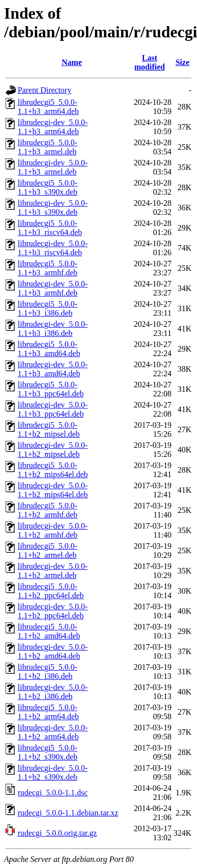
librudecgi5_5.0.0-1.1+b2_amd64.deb (49, 631)
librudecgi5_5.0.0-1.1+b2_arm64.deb (48, 712)
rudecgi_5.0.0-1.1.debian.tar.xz (68, 813)
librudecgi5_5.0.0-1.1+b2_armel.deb (47, 551)
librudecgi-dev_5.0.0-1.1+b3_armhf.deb (53, 288)
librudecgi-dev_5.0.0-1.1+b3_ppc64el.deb (53, 409)
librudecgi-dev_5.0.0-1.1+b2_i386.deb (53, 692)
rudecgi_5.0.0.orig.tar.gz (57, 833)
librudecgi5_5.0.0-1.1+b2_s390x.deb (47, 752)
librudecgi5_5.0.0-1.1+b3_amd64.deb (49, 349)
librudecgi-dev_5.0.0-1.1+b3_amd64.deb (53, 369)
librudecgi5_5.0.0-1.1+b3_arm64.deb (48, 107)
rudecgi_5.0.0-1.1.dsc (53, 793)
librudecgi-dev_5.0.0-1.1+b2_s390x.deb (53, 772)
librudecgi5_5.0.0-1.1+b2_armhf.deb (47, 510)
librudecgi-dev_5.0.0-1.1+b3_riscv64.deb (53, 248)
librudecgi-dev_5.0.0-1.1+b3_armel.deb (53, 167)
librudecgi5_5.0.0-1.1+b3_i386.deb (47, 308)
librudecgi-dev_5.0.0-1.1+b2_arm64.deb (53, 732)
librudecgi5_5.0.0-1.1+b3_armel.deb (47, 147)
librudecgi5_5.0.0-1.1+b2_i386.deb (47, 672)
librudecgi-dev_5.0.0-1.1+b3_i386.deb (53, 329)
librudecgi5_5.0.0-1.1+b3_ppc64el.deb (51, 389)
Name (72, 62)
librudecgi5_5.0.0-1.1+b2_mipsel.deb (49, 429)
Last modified (150, 62)
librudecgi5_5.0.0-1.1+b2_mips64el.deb (53, 470)
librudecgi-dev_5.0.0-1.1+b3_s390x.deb (53, 208)
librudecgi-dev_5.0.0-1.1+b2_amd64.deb (53, 651)
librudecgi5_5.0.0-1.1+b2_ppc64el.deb (51, 591)
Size (182, 62)
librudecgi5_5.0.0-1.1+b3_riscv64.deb (50, 228)
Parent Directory (44, 90)
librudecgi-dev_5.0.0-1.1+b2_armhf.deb (53, 530)
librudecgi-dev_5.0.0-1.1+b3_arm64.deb (53, 127)
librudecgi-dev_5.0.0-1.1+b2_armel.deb (53, 571)
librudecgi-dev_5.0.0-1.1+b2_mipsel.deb (53, 450)
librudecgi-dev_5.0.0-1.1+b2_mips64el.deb (53, 490)
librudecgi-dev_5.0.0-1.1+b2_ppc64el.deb (53, 611)
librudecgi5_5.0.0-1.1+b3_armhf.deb (47, 268)
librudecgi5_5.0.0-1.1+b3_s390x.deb (47, 187)
